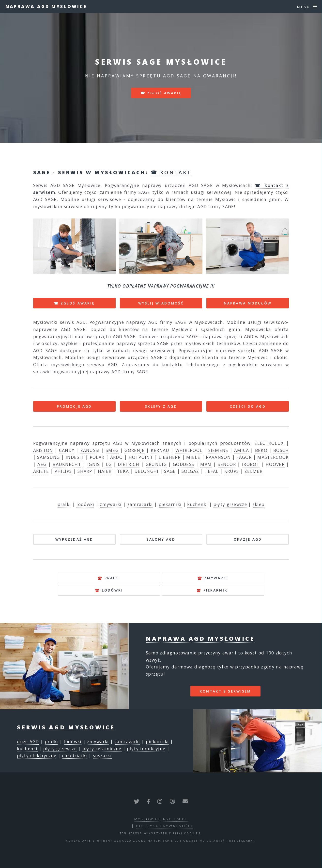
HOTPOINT (141, 457)
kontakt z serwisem (225, 691)
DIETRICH (129, 464)
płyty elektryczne (37, 755)
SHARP (85, 471)
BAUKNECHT (67, 464)
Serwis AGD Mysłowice (66, 727)
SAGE (170, 471)
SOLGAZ (190, 471)
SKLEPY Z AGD (161, 406)
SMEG (112, 450)
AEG (42, 464)
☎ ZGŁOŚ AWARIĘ (74, 303)
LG (109, 464)
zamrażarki (140, 504)
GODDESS (184, 464)
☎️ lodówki (109, 590)
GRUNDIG (156, 464)
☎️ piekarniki (213, 590)
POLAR (97, 457)
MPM (206, 464)
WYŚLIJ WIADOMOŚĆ (161, 303)
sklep (259, 504)
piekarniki (170, 504)
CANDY (67, 450)
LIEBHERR (169, 457)
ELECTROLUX (269, 443)
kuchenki (197, 504)
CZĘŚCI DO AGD (248, 406)
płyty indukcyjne (146, 749)
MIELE (193, 457)
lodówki (85, 504)
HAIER (105, 471)
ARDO (116, 457)
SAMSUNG (48, 457)
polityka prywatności (164, 826)
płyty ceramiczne (102, 749)
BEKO (261, 450)
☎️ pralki (109, 578)
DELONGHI (146, 471)
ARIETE (41, 471)
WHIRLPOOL (189, 450)
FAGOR (244, 457)
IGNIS (94, 464)
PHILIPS (63, 471)
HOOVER (275, 464)
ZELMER (253, 471)
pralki (64, 504)
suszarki (102, 755)
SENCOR (227, 464)
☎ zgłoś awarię (161, 93)
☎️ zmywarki (213, 578)
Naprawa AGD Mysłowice (46, 6)
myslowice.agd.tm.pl (161, 819)
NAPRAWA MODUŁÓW (248, 303)
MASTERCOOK (273, 457)
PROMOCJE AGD (74, 406)
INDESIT (75, 457)
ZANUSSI (90, 450)
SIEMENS (218, 450)
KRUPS (232, 471)
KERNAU (160, 450)
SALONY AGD (161, 539)
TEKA (123, 471)
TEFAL (212, 471)
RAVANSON (218, 457)
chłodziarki (75, 755)
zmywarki (111, 504)
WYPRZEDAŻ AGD (74, 539)
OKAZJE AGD (248, 539)
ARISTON (43, 450)
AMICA (242, 450)
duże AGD (28, 741)
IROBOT (251, 464)
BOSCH (281, 450)
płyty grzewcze (230, 504)
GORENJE (135, 450)
